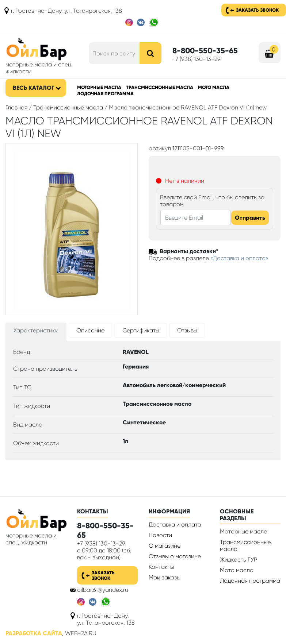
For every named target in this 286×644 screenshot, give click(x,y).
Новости (160, 535)
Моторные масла (99, 87)
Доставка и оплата (175, 525)
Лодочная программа (105, 94)
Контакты (161, 567)
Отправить (250, 218)
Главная (16, 107)
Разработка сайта (34, 633)
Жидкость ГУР (239, 560)
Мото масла (214, 87)
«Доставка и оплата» (239, 258)
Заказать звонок (257, 10)
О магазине (165, 546)
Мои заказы (165, 577)
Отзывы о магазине (175, 556)
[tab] (36, 332)
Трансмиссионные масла (160, 87)
